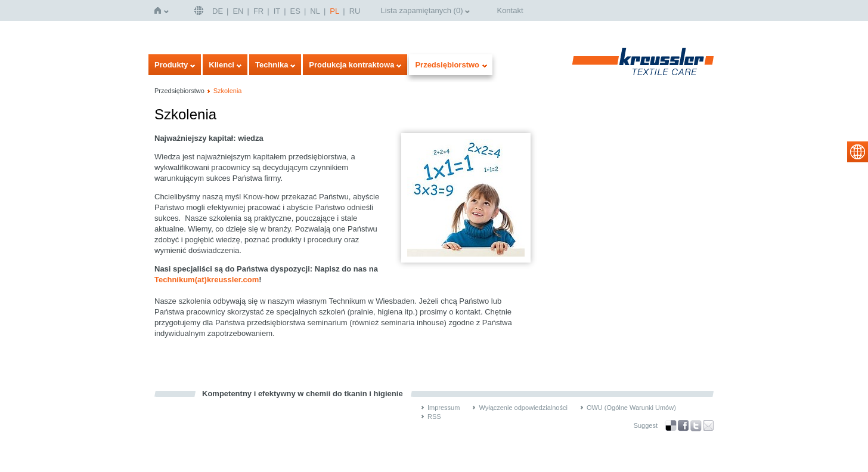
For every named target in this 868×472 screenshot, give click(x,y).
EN (238, 11)
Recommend (708, 425)
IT (277, 11)
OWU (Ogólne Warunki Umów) (631, 408)
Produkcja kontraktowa (351, 65)
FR (258, 11)
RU (355, 11)
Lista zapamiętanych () (421, 10)
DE (218, 11)
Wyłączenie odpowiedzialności (523, 408)
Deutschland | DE (200, 10)
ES (295, 11)
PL (334, 11)
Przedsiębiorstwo (447, 65)
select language (858, 152)
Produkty (171, 65)
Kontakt (510, 10)
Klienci (221, 65)
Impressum (444, 408)
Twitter (696, 426)
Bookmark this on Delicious (671, 425)
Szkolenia (228, 91)
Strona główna (160, 10)
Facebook (683, 426)
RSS (434, 417)
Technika (272, 65)
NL (315, 11)
